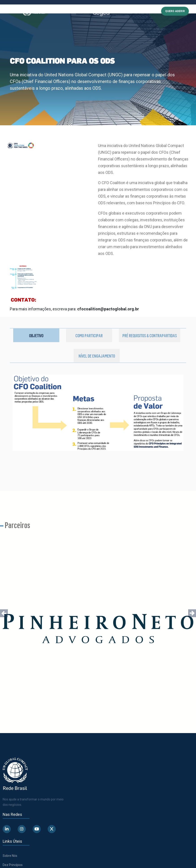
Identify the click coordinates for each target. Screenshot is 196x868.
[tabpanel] (98, 428)
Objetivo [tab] (36, 335)
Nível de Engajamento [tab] (97, 356)
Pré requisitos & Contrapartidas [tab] (150, 335)
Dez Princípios (13, 865)
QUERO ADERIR (175, 11)
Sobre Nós (10, 856)
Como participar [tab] (89, 335)
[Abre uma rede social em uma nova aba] (7, 829)
